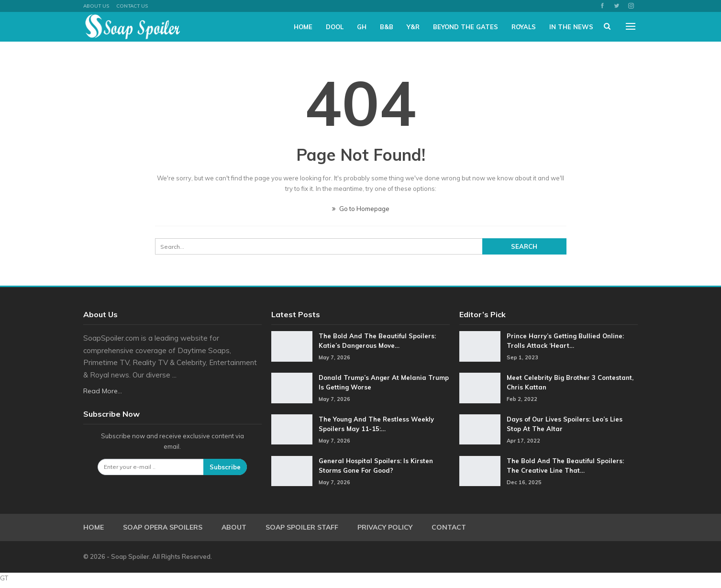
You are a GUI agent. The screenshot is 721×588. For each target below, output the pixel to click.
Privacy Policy (385, 527)
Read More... (103, 391)
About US (96, 6)
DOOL (335, 27)
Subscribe (225, 467)
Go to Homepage (361, 209)
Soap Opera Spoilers (163, 527)
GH (362, 27)
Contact (449, 527)
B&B (387, 27)
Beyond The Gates (466, 27)
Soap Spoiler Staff (302, 527)
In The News (571, 27)
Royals (524, 27)
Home (303, 27)
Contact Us (132, 6)
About (234, 527)
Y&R (413, 27)
